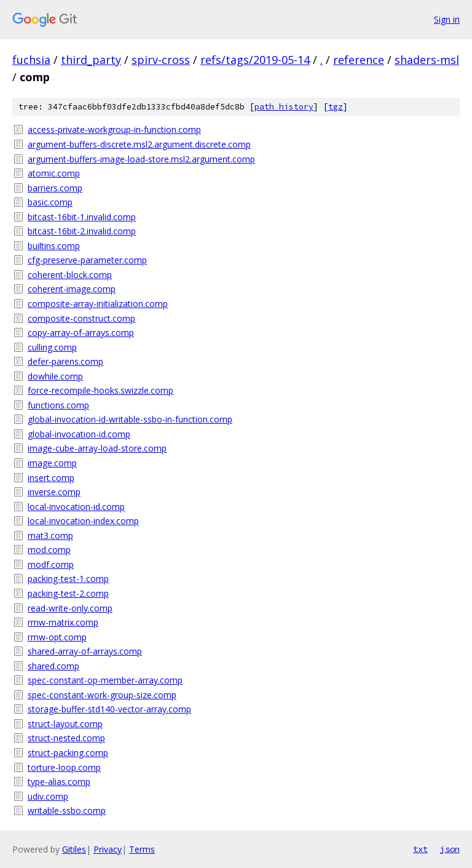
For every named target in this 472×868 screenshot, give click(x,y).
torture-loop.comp (64, 767)
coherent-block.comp (70, 275)
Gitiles (74, 849)
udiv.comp (48, 796)
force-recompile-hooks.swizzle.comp (100, 390)
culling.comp (52, 347)
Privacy (108, 849)
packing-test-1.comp (68, 579)
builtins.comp (54, 246)
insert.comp (51, 478)
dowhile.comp (55, 376)
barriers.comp (55, 188)
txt (420, 849)
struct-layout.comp (65, 724)
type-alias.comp (59, 782)
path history (284, 107)
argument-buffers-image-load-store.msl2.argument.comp (141, 159)
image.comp (52, 463)
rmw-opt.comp (57, 637)
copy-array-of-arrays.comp (81, 332)
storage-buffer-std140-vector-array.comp (109, 709)
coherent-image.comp (72, 289)
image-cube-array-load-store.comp (97, 448)
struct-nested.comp (66, 738)
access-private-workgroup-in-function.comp (114, 129)
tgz (336, 107)
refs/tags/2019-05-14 (255, 60)
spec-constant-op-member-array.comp (105, 680)
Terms (142, 849)
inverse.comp (54, 492)
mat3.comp (50, 536)
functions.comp (58, 405)
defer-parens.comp (65, 361)
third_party (91, 60)
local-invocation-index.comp (83, 521)
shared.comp (53, 666)
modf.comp (51, 564)
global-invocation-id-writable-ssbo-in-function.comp (130, 419)
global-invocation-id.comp (79, 434)
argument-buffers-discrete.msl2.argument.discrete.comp (139, 144)
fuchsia (31, 60)
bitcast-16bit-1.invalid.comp (82, 217)
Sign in (447, 19)
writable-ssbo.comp (67, 810)
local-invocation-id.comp (76, 507)
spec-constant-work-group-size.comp (102, 695)
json (450, 849)
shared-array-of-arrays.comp (85, 651)
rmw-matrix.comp (63, 622)
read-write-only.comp (70, 608)
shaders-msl (427, 60)
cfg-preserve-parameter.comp (87, 260)
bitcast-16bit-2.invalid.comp (82, 231)
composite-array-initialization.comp (98, 304)
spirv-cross (161, 60)
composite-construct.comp (81, 318)
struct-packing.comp (68, 753)
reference (359, 60)
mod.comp (49, 550)
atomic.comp (54, 173)
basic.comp (50, 202)
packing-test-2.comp (68, 593)
